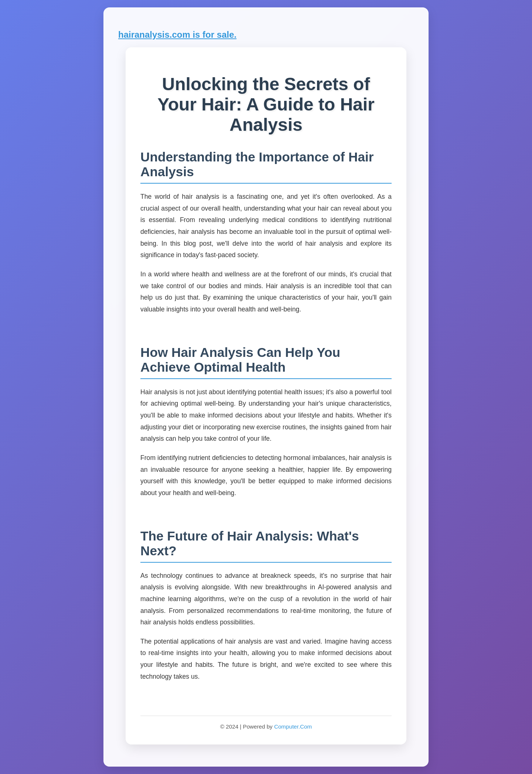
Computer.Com (293, 727)
